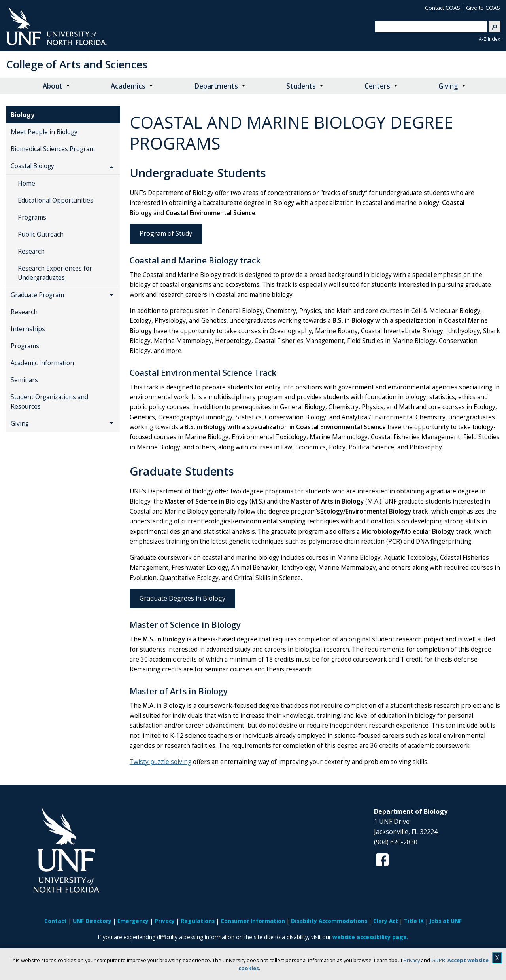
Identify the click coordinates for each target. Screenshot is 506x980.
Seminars (24, 380)
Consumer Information (253, 921)
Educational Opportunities (56, 200)
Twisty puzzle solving (160, 762)
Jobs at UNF (446, 921)
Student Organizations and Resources (49, 402)
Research (31, 251)
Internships (28, 329)
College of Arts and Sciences (77, 64)
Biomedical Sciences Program (53, 149)
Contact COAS (443, 8)
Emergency (133, 921)
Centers (377, 86)
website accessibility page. (370, 937)
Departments (216, 86)
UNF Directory (92, 921)
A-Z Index (489, 39)
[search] (428, 27)
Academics (128, 86)
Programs (32, 217)
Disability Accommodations (329, 921)
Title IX (414, 921)
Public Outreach (41, 234)
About (53, 86)
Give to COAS (483, 8)
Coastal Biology (32, 166)
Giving (448, 86)
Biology (23, 115)
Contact (56, 921)
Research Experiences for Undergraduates (55, 273)
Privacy (412, 960)
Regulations (198, 921)
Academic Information (42, 363)
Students (301, 86)
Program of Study (166, 233)
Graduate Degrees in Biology (182, 598)
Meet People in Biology (44, 132)
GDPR (438, 960)
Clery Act (386, 921)
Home (26, 183)
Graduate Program (37, 295)
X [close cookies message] (497, 958)
